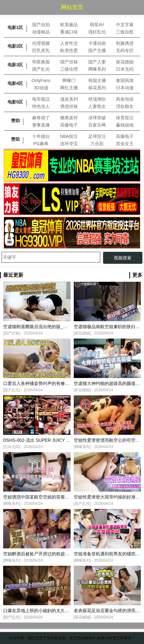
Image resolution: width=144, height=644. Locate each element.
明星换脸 (41, 62)
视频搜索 (123, 258)
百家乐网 (97, 125)
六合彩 (97, 144)
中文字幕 (125, 25)
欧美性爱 (69, 50)
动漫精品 (41, 32)
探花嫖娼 (125, 62)
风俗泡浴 (125, 99)
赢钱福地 (125, 125)
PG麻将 (41, 144)
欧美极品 (69, 25)
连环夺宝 (69, 144)
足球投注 (97, 136)
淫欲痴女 (125, 106)
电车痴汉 (41, 99)
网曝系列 (97, 69)
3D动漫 (41, 88)
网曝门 (69, 80)
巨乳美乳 (41, 50)
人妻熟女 (97, 106)
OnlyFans (41, 80)
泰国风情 (125, 80)
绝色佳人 (41, 106)
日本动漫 (125, 88)
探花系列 (97, 88)
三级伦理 (69, 69)
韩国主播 (97, 80)
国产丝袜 (69, 62)
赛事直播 (41, 125)
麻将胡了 (41, 118)
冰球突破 (97, 118)
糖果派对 (69, 118)
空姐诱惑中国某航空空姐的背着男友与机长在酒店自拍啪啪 (60, 497)
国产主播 (97, 50)
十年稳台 (41, 136)
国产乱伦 (41, 69)
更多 (137, 275)
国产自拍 (41, 25)
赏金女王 (125, 144)
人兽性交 (69, 43)
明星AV (97, 25)
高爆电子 (69, 125)
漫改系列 (69, 99)
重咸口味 (69, 32)
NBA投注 (69, 136)
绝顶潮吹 (97, 99)
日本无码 (125, 69)
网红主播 (69, 88)
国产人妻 (97, 62)
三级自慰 (125, 32)
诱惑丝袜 (69, 106)
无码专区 (125, 50)
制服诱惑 (125, 43)
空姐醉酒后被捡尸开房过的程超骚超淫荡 (43, 554)
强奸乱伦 (97, 32)
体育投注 (125, 118)
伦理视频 (41, 43)
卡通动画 (97, 43)
